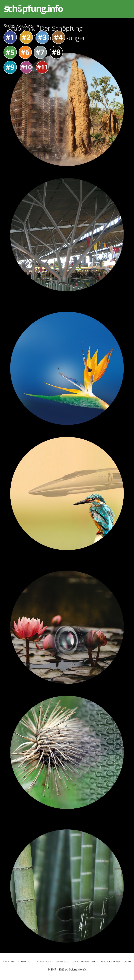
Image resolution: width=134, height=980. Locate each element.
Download (25, 961)
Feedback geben (110, 961)
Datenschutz (43, 961)
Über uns (9, 961)
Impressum (62, 961)
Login (127, 961)
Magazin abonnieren (85, 961)
